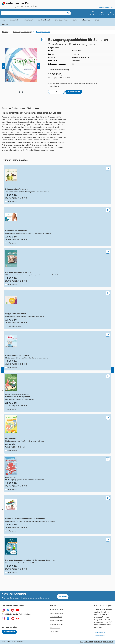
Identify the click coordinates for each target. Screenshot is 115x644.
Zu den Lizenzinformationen (58, 70)
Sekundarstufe (28, 20)
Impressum (98, 642)
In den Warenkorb (74, 92)
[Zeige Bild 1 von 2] (19, 92)
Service (53, 606)
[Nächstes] (38, 66)
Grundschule (14, 20)
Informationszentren (57, 624)
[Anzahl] (56, 92)
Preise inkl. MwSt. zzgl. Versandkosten (61, 83)
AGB (81, 642)
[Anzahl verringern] (51, 92)
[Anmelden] (93, 13)
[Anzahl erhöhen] (62, 92)
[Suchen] (68, 13)
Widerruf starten (9, 632)
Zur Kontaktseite (101, 636)
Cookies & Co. (55, 632)
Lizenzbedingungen (57, 613)
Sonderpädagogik (44, 20)
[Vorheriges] (3, 66)
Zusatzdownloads (56, 617)
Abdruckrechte (55, 628)
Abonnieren (63, 597)
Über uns (5, 24)
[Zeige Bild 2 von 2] (22, 92)
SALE (97, 20)
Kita (3, 20)
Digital (75, 20)
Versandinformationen (57, 610)
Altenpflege (86, 20)
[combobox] (33, 13)
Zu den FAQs (100, 633)
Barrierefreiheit (108, 642)
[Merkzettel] (102, 13)
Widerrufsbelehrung (57, 621)
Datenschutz (89, 642)
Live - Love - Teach (62, 20)
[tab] (10, 108)
